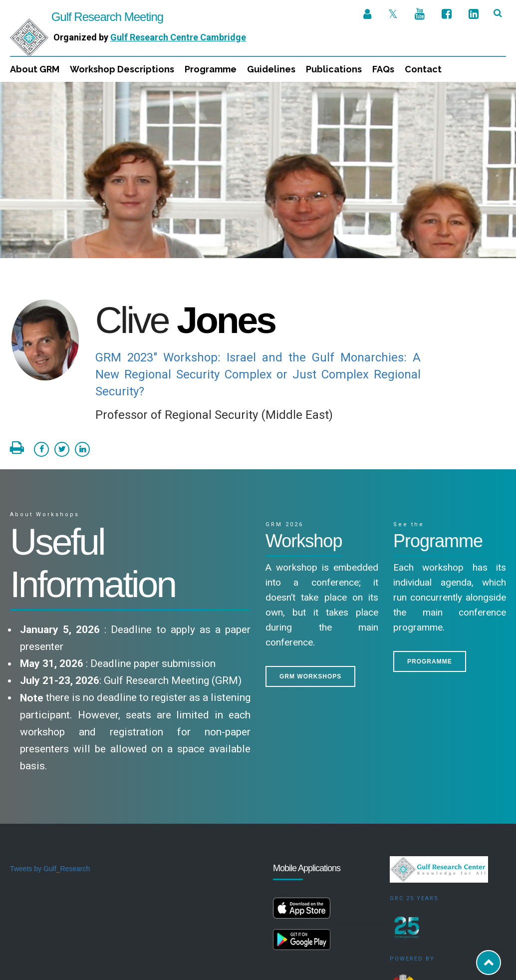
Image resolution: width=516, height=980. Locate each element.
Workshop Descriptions (122, 69)
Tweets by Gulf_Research (50, 787)
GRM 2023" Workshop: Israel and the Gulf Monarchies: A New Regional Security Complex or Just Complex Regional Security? (258, 293)
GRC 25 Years (414, 817)
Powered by (412, 877)
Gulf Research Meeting (87, 17)
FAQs (383, 69)
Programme (211, 69)
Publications (334, 69)
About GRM (35, 69)
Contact (423, 69)
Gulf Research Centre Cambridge (178, 37)
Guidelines (271, 69)
